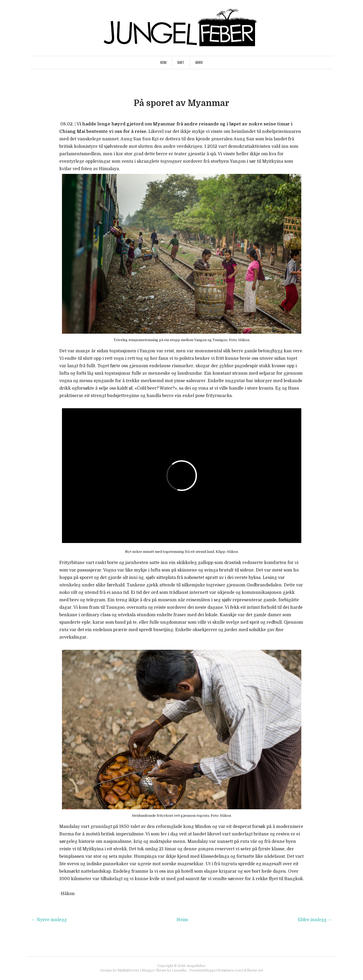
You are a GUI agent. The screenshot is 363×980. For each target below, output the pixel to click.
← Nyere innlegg (49, 920)
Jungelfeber (196, 966)
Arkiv (199, 62)
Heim (163, 62)
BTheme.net (253, 970)
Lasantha (179, 970)
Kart (181, 62)
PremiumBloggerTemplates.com (215, 970)
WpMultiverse (128, 970)
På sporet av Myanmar (181, 103)
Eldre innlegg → (315, 920)
